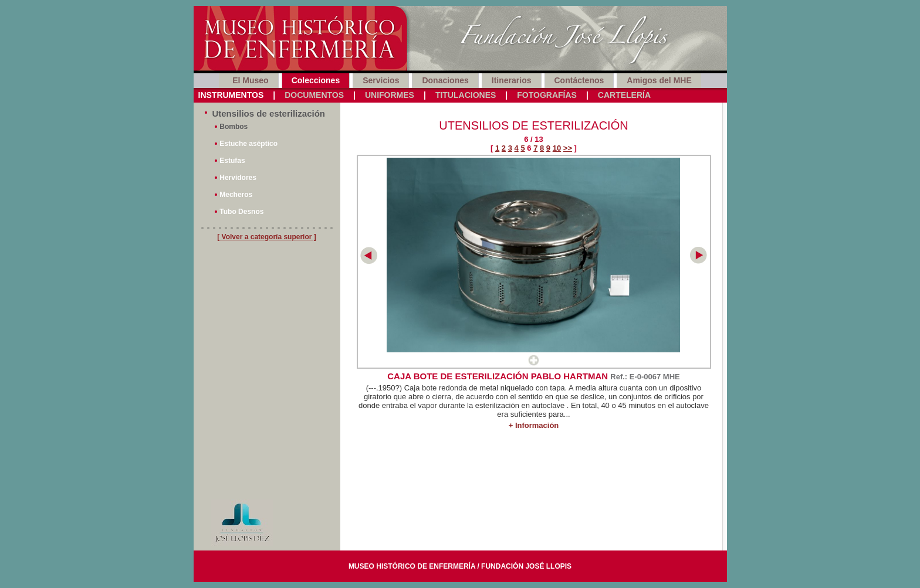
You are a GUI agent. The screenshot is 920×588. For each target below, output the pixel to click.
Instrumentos (231, 95)
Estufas (232, 161)
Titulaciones (466, 95)
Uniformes (390, 95)
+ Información (534, 425)
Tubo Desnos (241, 212)
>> (568, 148)
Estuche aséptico (248, 144)
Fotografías (547, 95)
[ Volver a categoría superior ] (267, 237)
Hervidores (238, 178)
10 (557, 148)
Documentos (314, 95)
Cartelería (624, 95)
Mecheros (236, 195)
